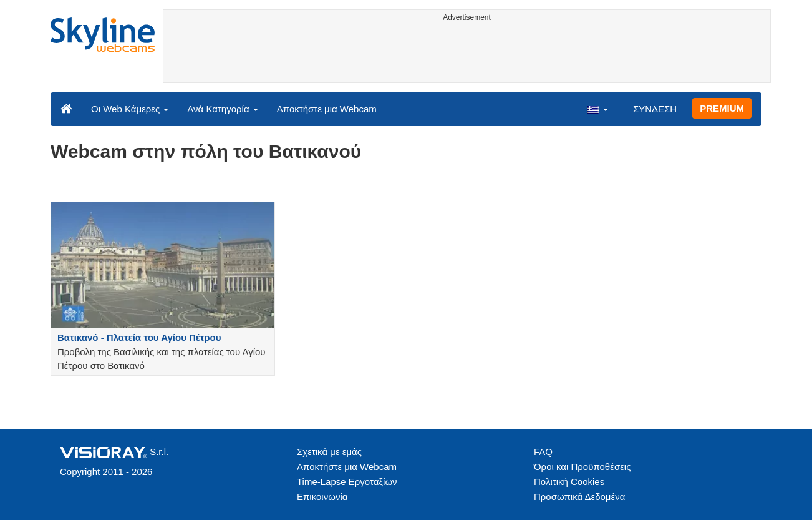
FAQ (543, 452)
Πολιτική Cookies (569, 482)
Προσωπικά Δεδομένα (579, 497)
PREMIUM (722, 108)
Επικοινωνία (322, 497)
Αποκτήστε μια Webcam (327, 109)
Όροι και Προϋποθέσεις (582, 467)
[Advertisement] (467, 54)
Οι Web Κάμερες (130, 109)
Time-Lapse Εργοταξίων (347, 482)
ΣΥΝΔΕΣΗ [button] (655, 109)
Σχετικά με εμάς (329, 452)
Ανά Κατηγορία (222, 109)
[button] (597, 109)
